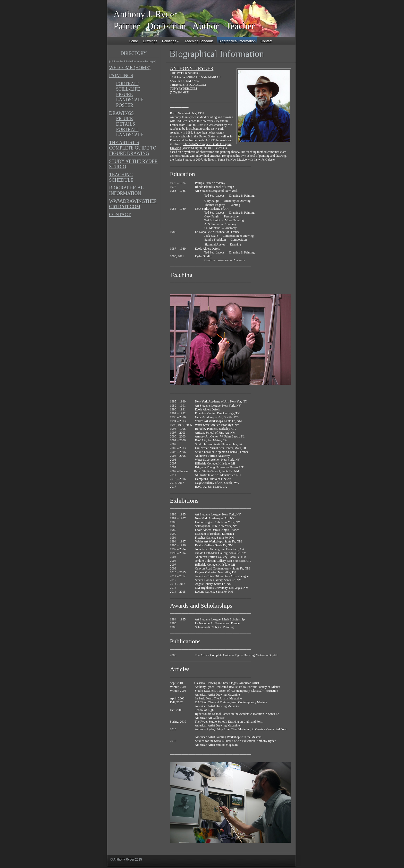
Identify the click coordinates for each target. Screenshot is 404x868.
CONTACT (120, 215)
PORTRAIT (127, 84)
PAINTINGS (121, 76)
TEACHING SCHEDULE (121, 177)
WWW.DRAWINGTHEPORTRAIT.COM (133, 204)
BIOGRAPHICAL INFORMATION (127, 191)
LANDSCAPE (130, 100)
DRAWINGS (122, 113)
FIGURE (125, 94)
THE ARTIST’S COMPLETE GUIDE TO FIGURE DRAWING (133, 148)
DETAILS (126, 124)
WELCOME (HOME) (130, 68)
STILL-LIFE (128, 89)
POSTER (125, 105)
